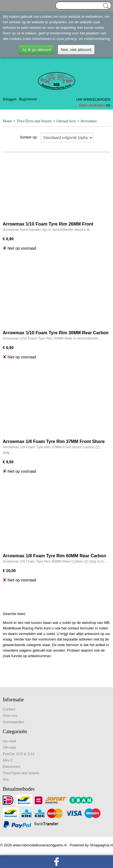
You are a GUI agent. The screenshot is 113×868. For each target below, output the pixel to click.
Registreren (28, 99)
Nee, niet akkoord (76, 50)
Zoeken (105, 6)
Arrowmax (89, 121)
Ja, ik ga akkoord (36, 50)
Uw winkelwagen (93, 99)
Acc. (6, 779)
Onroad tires (66, 121)
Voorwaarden (13, 722)
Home (7, 121)
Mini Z (8, 760)
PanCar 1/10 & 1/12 (19, 754)
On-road (9, 741)
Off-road (9, 747)
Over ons (10, 716)
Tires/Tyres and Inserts (34, 121)
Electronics (12, 767)
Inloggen (10, 99)
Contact (9, 709)
